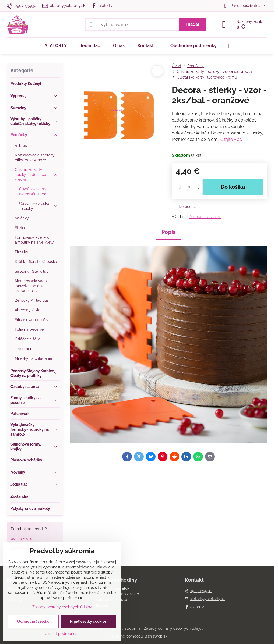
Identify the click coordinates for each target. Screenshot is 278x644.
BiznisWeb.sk (156, 636)
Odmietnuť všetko (33, 621)
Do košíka (233, 187)
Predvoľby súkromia (123, 628)
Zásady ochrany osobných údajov (173, 628)
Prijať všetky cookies (88, 621)
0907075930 (22, 539)
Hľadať (193, 24)
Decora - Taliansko (205, 217)
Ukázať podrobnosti (62, 634)
